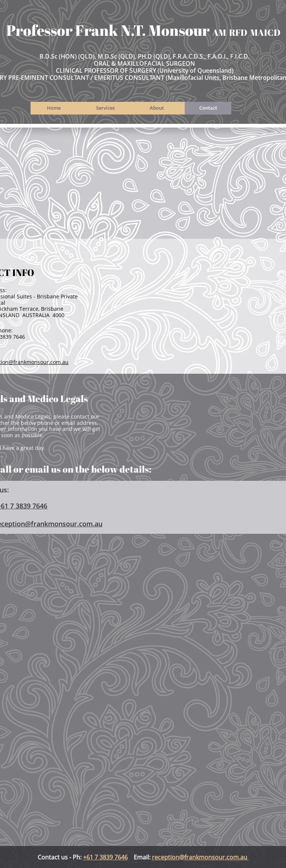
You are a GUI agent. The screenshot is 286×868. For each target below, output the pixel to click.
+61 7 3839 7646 (105, 857)
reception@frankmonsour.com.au (200, 857)
